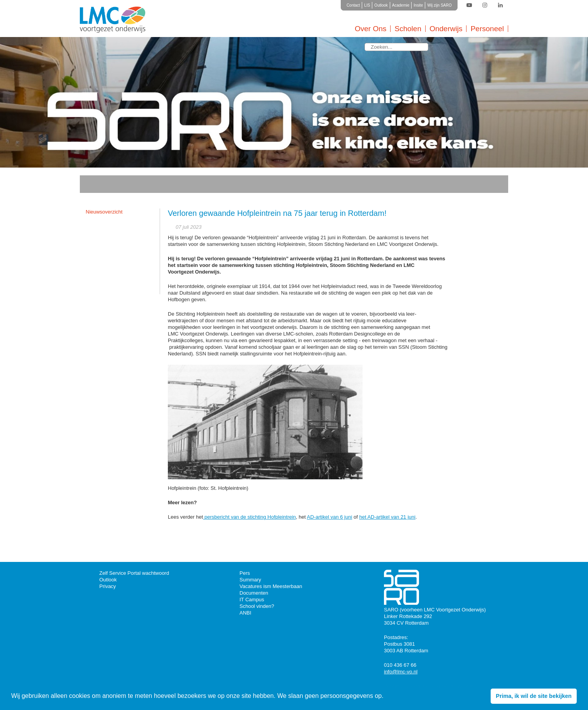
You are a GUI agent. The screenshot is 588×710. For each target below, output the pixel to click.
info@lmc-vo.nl (401, 672)
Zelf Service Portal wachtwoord (134, 573)
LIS (367, 5)
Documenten (254, 593)
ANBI (245, 613)
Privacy (108, 586)
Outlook (381, 5)
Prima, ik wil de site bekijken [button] (533, 696)
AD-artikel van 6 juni (329, 517)
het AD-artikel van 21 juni (387, 517)
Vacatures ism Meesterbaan (271, 586)
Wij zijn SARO (439, 5)
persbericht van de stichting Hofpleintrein (249, 517)
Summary (250, 580)
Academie (401, 5)
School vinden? (257, 606)
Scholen (408, 29)
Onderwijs (446, 29)
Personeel (487, 29)
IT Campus (252, 600)
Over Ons (371, 29)
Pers (245, 573)
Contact (353, 5)
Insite (418, 5)
